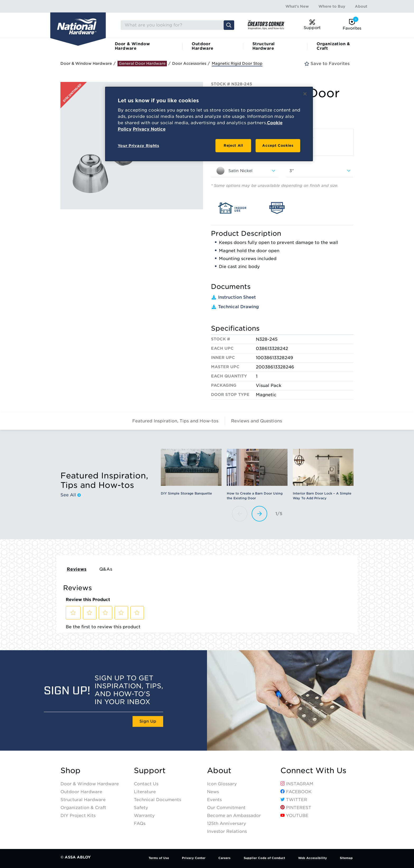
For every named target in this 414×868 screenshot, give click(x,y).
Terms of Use (159, 858)
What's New (297, 6)
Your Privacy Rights (138, 146)
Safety (141, 808)
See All (71, 495)
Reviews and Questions (257, 421)
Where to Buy (332, 6)
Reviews (77, 569)
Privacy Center (194, 858)
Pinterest (296, 808)
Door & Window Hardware (132, 46)
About (361, 6)
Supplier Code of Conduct (264, 858)
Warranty (144, 816)
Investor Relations (227, 831)
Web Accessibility (312, 858)
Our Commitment (226, 808)
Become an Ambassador (234, 816)
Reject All (233, 146)
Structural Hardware (264, 46)
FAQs (140, 823)
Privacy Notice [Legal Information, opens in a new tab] (149, 129)
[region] (209, 124)
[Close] (305, 94)
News (213, 792)
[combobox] (245, 171)
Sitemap (346, 858)
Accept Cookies (278, 146)
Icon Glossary (222, 784)
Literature (145, 792)
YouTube (294, 816)
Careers (224, 858)
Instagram (297, 784)
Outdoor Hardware (203, 46)
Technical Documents (157, 800)
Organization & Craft (333, 46)
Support (150, 771)
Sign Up (148, 721)
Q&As (106, 569)
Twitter (294, 800)
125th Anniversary (227, 823)
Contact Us (146, 784)
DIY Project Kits (78, 816)
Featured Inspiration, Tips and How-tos (175, 421)
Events (214, 800)
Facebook (296, 792)
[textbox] (245, 171)
